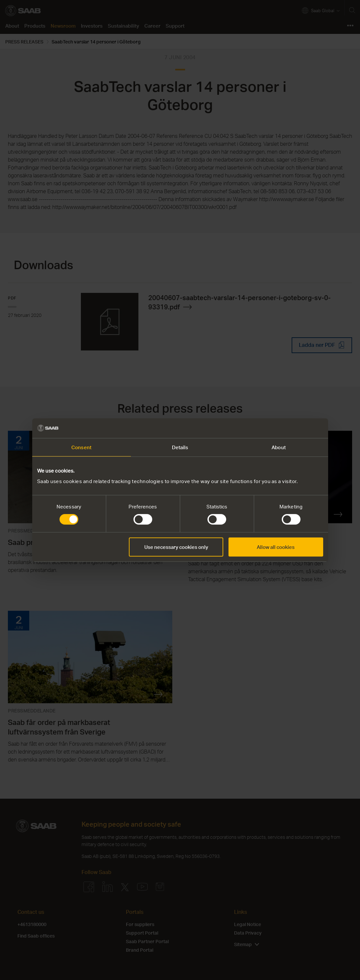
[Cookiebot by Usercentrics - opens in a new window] (294, 428)
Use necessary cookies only (176, 547)
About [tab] (279, 447)
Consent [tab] (81, 447)
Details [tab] (180, 447)
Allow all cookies (276, 547)
